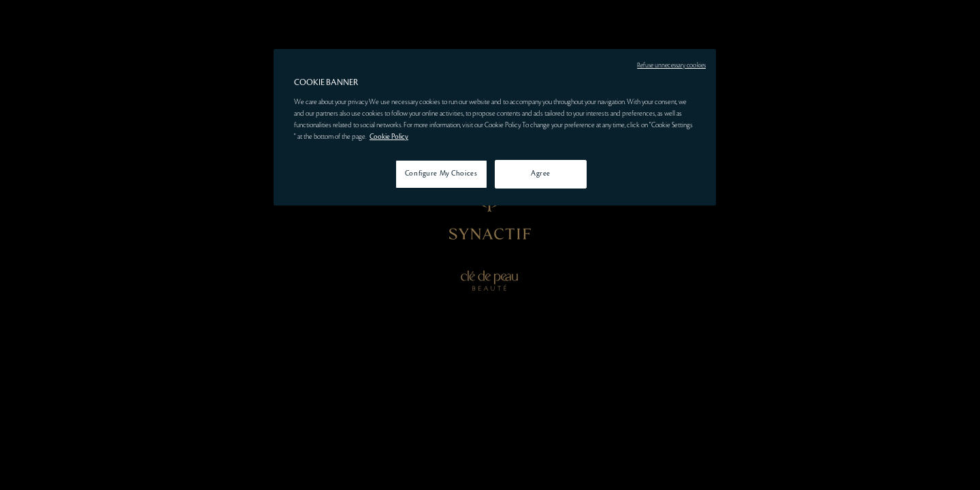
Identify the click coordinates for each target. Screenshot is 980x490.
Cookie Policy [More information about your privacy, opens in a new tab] (389, 137)
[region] (495, 127)
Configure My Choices (441, 174)
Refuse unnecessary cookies (671, 65)
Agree (541, 174)
